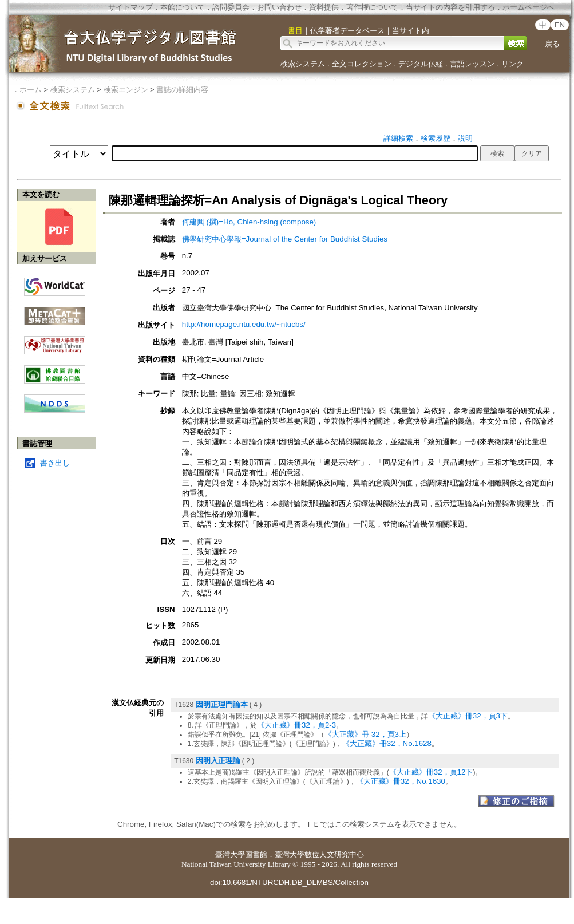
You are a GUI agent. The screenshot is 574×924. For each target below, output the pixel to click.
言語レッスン (472, 64)
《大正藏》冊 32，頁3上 (365, 734)
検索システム (303, 64)
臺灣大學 (230, 854)
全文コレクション (362, 64)
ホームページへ (529, 7)
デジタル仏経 (421, 64)
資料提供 (324, 7)
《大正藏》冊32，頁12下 (431, 772)
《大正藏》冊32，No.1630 (401, 781)
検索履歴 (436, 138)
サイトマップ (130, 7)
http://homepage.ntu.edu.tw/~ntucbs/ (244, 324)
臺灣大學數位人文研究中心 (319, 854)
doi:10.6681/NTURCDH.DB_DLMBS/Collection (289, 882)
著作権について (372, 7)
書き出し (55, 463)
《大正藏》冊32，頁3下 (468, 716)
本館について (183, 7)
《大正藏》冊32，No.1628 (387, 743)
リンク (512, 64)
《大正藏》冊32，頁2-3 (296, 725)
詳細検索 (398, 138)
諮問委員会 (231, 7)
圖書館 (256, 854)
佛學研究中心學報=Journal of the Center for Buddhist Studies (285, 239)
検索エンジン (126, 90)
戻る (552, 44)
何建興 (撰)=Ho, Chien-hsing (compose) (249, 222)
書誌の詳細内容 (182, 90)
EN (560, 25)
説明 (465, 138)
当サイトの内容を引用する (450, 7)
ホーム (31, 90)
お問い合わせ (279, 7)
